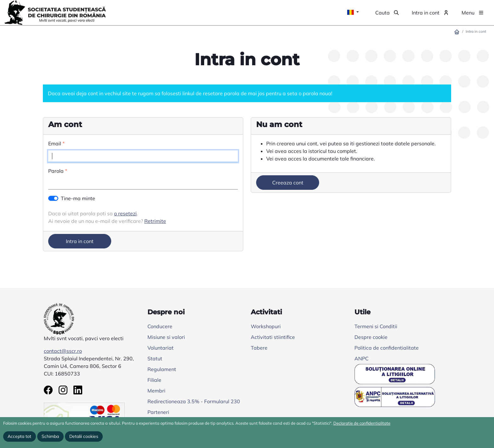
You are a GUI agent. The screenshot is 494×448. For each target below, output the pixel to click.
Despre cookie (371, 337)
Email (55, 143)
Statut (155, 358)
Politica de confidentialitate (387, 348)
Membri (156, 391)
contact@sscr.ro (63, 351)
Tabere (259, 348)
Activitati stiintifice (273, 337)
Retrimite (155, 221)
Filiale (154, 380)
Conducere (160, 326)
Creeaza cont (288, 183)
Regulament (162, 369)
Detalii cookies (84, 436)
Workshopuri (266, 326)
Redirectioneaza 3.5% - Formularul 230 (194, 401)
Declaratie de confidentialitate (362, 423)
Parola (56, 171)
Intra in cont (80, 241)
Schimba (50, 436)
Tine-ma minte (78, 198)
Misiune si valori (166, 337)
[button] (387, 13)
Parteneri (158, 412)
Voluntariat (161, 348)
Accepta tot (19, 436)
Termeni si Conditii (376, 326)
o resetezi (125, 213)
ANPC (362, 358)
